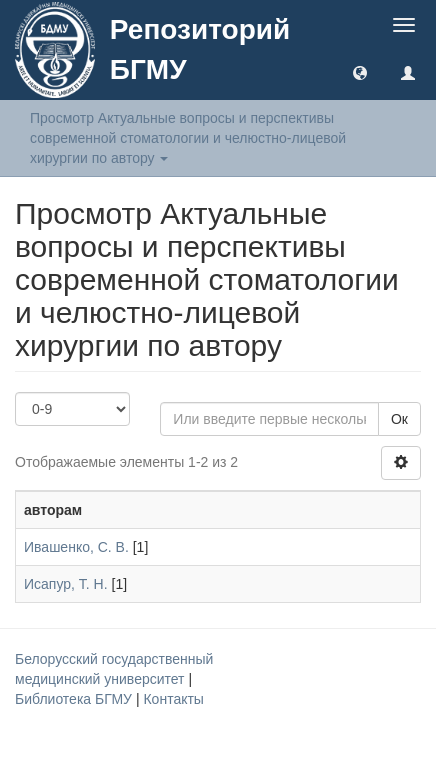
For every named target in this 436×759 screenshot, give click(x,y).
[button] (360, 72)
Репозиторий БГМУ (200, 49)
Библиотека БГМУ (75, 699)
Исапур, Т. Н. (66, 584)
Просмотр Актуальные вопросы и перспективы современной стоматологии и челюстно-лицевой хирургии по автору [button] (188, 138)
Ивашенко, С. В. (76, 547)
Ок (399, 419)
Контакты (173, 699)
